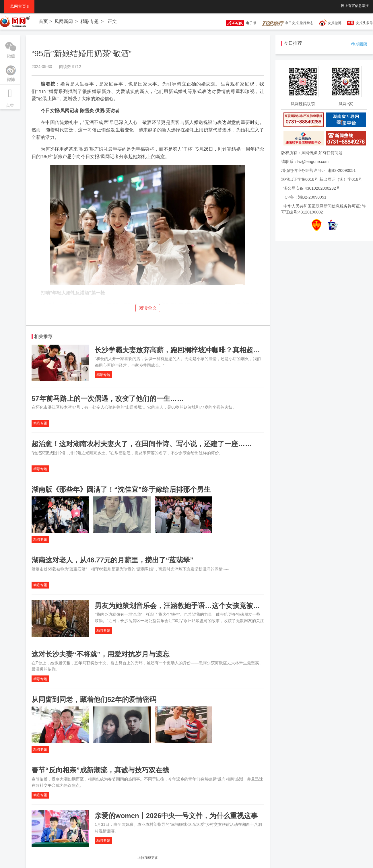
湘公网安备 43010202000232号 (312, 188)
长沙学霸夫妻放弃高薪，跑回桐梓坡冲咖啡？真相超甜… (181, 350)
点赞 (10, 96)
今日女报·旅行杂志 (288, 23)
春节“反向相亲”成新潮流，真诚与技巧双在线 (100, 770)
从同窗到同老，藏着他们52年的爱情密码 (94, 699)
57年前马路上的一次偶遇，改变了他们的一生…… (108, 398)
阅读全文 (148, 308)
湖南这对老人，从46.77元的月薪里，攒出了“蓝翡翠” (112, 560)
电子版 (238, 23)
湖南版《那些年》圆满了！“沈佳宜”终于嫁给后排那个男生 (121, 489)
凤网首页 (19, 6)
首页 (43, 21)
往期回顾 (359, 44)
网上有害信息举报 (355, 6)
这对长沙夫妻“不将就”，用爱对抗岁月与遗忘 (100, 654)
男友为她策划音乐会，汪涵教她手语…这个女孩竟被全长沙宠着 (191, 606)
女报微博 (335, 23)
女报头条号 (364, 23)
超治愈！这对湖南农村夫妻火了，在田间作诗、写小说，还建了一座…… (142, 444)
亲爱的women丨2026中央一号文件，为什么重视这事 (176, 816)
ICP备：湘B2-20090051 (305, 197)
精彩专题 (90, 21)
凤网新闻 (64, 21)
